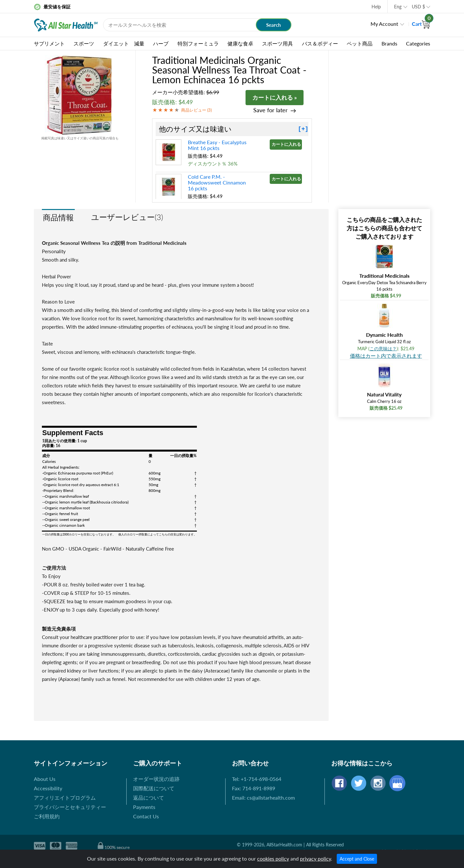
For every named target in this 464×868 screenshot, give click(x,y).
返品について (149, 798)
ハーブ (161, 43)
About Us (45, 779)
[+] (303, 129)
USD (418, 7)
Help (376, 7)
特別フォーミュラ (198, 43)
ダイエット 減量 (124, 43)
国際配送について (154, 788)
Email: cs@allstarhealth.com (263, 798)
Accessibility (48, 788)
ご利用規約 (47, 816)
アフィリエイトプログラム (65, 798)
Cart (421, 24)
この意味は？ (383, 349)
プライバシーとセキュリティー (70, 807)
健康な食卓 (240, 43)
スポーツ (84, 43)
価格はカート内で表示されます (386, 356)
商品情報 (58, 217)
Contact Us (146, 816)
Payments (144, 807)
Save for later (271, 110)
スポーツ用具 (277, 43)
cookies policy (273, 858)
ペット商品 (360, 43)
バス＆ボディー (320, 43)
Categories (418, 43)
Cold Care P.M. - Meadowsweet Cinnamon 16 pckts (217, 182)
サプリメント (49, 43)
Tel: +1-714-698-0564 (257, 779)
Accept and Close (357, 859)
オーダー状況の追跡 (156, 779)
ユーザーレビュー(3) (127, 217)
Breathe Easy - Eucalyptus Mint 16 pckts (217, 145)
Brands (389, 43)
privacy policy (315, 858)
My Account (384, 24)
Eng (398, 7)
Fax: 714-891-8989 (254, 788)
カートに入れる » (275, 97)
